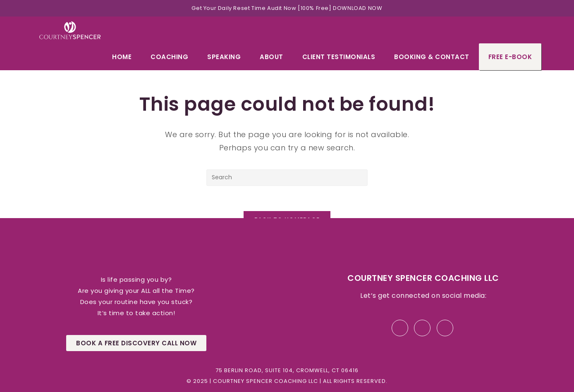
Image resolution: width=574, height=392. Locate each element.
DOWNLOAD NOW (358, 8)
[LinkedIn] (422, 328)
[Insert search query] (287, 178)
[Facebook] (400, 328)
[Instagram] (445, 328)
